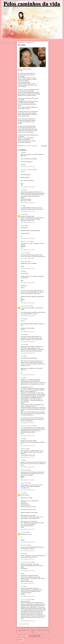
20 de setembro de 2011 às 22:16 (28, 551)
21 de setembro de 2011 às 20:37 (28, 583)
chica (22, 152)
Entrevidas (23, 335)
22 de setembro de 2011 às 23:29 (28, 596)
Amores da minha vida (26, 306)
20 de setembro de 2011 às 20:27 (28, 490)
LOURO (22, 319)
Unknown (23, 214)
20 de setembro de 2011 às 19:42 (28, 480)
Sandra (22, 586)
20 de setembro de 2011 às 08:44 (28, 258)
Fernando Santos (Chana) (26, 562)
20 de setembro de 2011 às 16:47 (28, 423)
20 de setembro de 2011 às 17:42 (28, 436)
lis (21, 574)
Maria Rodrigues (24, 470)
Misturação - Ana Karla (26, 241)
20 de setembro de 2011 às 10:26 (28, 303)
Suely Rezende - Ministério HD (27, 170)
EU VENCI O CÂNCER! (26, 599)
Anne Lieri (23, 345)
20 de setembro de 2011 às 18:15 (28, 446)
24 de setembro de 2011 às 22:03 (28, 621)
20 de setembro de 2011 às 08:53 (28, 268)
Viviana (22, 493)
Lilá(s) (22, 439)
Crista (22, 378)
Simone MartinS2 (25, 545)
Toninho (22, 190)
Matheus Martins (24, 261)
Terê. (22, 206)
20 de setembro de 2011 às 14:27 (28, 342)
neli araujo (23, 226)
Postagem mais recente (24, 630)
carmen (22, 356)
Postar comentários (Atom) (35, 636)
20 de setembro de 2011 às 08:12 (28, 238)
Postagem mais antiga (42, 630)
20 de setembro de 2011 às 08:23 (28, 250)
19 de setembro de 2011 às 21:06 (28, 187)
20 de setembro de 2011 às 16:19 (28, 353)
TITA (22, 460)
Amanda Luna (24, 449)
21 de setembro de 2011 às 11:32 (28, 559)
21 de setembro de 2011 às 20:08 (28, 571)
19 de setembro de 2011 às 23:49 (28, 223)
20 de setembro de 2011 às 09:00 (28, 283)
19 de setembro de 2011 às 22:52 (28, 211)
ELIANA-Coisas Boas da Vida (27, 426)
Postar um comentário (24, 624)
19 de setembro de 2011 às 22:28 (28, 203)
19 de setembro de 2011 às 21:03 (28, 167)
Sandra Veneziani (24, 483)
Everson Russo (24, 253)
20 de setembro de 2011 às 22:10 (28, 542)
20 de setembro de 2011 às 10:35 (28, 316)
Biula (22, 271)
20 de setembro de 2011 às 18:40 (28, 457)
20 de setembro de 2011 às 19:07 (28, 467)
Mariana (23, 554)
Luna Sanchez (24, 532)
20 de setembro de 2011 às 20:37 (28, 529)
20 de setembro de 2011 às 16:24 (28, 375)
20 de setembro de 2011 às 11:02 (28, 332)
